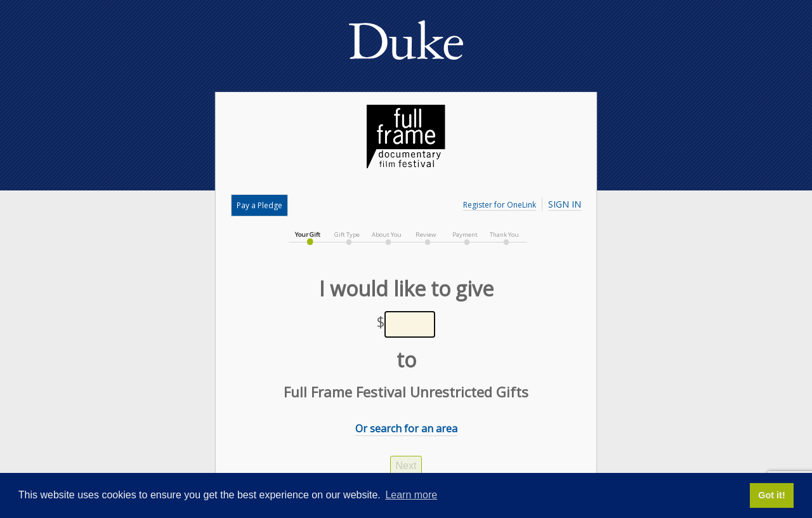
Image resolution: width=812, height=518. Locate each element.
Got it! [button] (771, 495)
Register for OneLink (500, 205)
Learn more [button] (411, 495)
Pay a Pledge (259, 205)
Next (406, 466)
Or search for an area (406, 428)
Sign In (565, 204)
